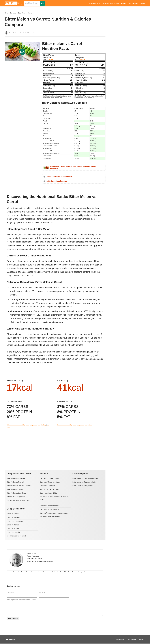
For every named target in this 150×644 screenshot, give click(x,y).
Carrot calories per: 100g (64, 425)
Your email (42, 592)
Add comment (13, 619)
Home (7, 13)
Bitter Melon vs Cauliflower (17, 493)
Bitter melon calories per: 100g (16, 425)
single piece (34, 425)
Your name (10, 592)
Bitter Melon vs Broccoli (15, 482)
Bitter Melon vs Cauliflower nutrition (85, 478)
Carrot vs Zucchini (13, 532)
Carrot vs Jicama (13, 525)
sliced (90, 425)
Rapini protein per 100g (48, 493)
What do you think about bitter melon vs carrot (21, 600)
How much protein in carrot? (50, 517)
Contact (142, 3)
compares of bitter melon (21, 500)
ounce (27, 425)
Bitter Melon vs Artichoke (16, 478)
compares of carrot (19, 536)
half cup (44, 425)
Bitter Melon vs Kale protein (82, 486)
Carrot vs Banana (13, 514)
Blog (111, 3)
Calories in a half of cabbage (50, 506)
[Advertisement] (22, 82)
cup (39, 425)
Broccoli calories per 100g (49, 489)
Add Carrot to (57, 181)
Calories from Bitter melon (49, 478)
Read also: (73, 168)
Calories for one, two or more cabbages (54, 513)
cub (86, 425)
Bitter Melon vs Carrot (25, 13)
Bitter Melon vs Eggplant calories (84, 482)
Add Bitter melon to (59, 177)
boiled (9, 428)
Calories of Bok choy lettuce (50, 482)
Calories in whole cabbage (49, 509)
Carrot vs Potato (13, 528)
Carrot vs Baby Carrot (15, 521)
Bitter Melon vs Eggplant (16, 497)
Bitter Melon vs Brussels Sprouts (19, 486)
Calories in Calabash (47, 486)
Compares (105, 3)
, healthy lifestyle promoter (22, 33)
